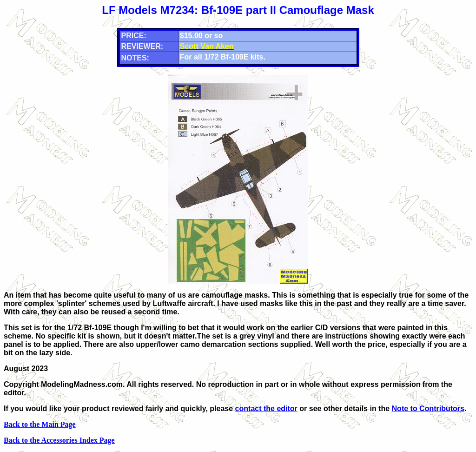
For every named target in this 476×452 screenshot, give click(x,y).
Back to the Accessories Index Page (59, 440)
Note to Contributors (428, 409)
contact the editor (266, 409)
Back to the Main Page (40, 424)
